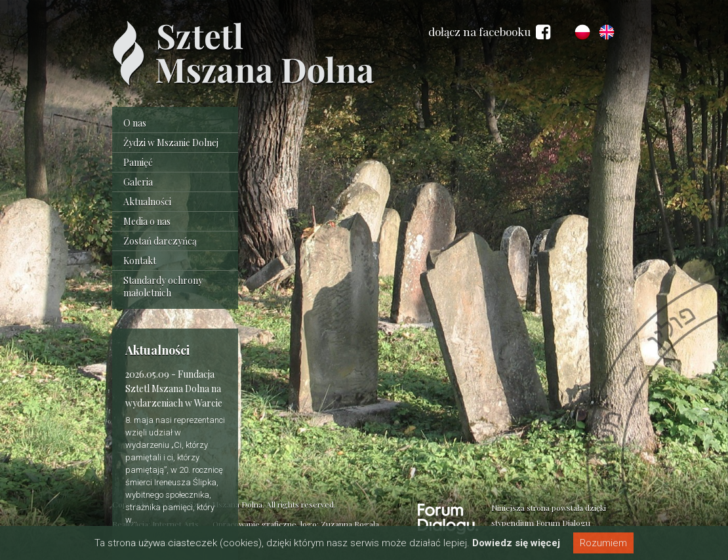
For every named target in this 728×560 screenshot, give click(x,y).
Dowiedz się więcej (516, 543)
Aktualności (147, 202)
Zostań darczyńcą (160, 241)
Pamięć (138, 162)
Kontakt (140, 261)
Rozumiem (603, 543)
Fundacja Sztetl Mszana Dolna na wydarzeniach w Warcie (174, 389)
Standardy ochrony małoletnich (163, 287)
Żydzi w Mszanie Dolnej (171, 143)
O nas (135, 123)
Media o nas (147, 221)
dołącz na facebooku (489, 32)
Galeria (138, 182)
